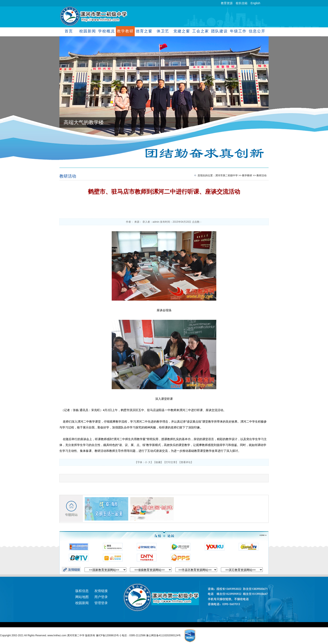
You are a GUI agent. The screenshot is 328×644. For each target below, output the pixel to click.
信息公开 (257, 31)
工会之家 (201, 31)
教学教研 (125, 31)
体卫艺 (163, 31)
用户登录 (101, 597)
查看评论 (186, 462)
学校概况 (106, 31)
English (255, 3)
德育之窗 (144, 31)
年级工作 (238, 31)
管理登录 (101, 603)
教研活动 (68, 176)
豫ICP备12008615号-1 (109, 635)
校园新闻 (88, 31)
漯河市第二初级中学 (227, 175)
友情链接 (101, 591)
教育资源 (227, 3)
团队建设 (219, 31)
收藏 (158, 462)
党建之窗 (182, 31)
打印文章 (171, 462)
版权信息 (82, 591)
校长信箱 (242, 3)
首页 (69, 31)
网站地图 (82, 597)
